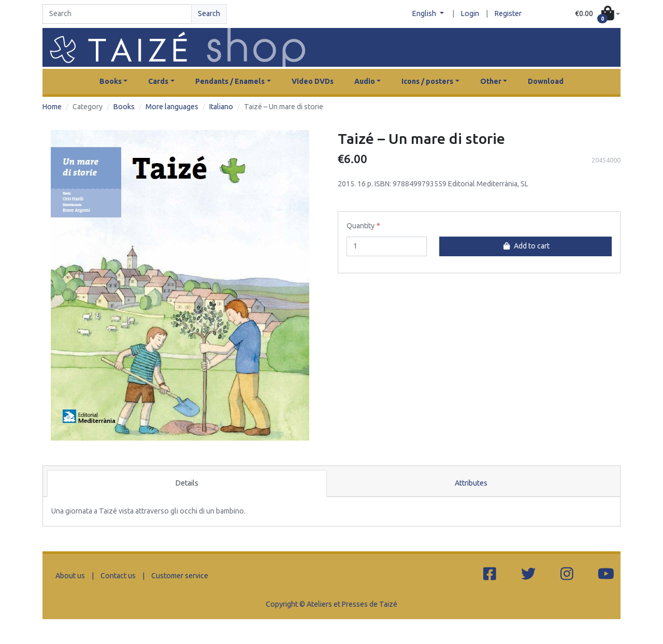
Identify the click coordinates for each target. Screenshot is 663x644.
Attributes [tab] (471, 483)
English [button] (425, 13)
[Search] (117, 14)
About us (70, 576)
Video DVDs (313, 81)
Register (508, 13)
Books (124, 107)
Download (546, 81)
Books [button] (111, 81)
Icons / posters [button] (427, 81)
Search (209, 13)
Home (52, 107)
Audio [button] (365, 81)
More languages (172, 107)
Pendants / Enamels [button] (230, 81)
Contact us (118, 576)
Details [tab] (187, 483)
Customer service (180, 576)
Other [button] (491, 81)
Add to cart (525, 246)
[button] (597, 14)
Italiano (221, 107)
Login (470, 13)
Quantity (361, 226)
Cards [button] (158, 81)
